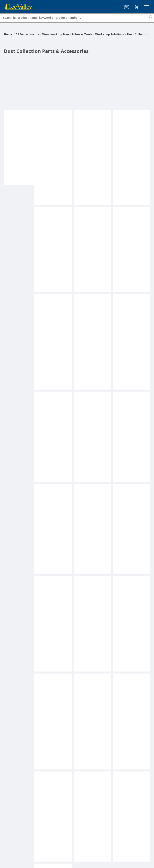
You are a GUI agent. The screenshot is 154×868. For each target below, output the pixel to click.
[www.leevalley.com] (19, 7)
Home (8, 34)
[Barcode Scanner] (126, 7)
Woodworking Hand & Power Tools (67, 34)
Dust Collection (138, 34)
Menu (146, 7)
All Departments (27, 34)
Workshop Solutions (110, 34)
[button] (136, 7)
